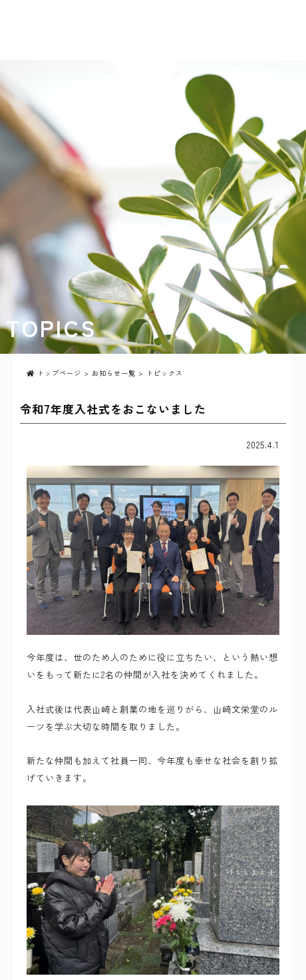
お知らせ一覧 (114, 373)
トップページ (54, 373)
